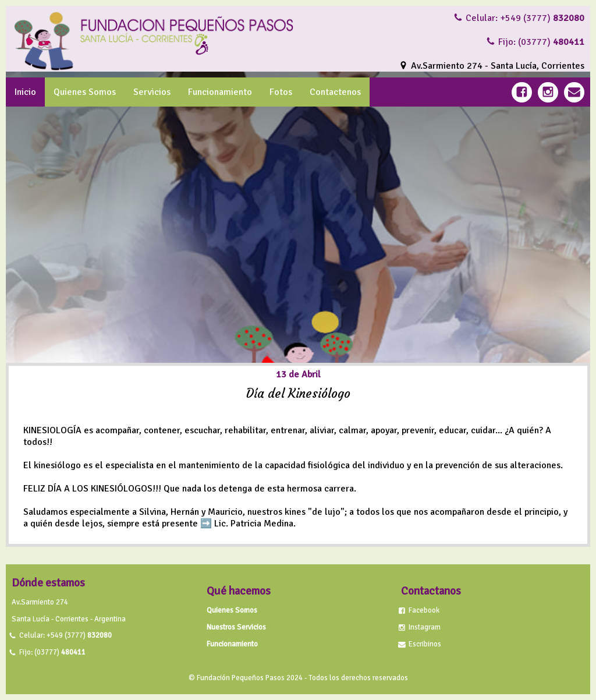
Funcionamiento (220, 92)
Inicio (25, 92)
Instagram (425, 627)
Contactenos (335, 92)
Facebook (424, 610)
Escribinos (425, 644)
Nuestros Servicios (236, 627)
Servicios (152, 92)
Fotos (281, 92)
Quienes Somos (85, 92)
